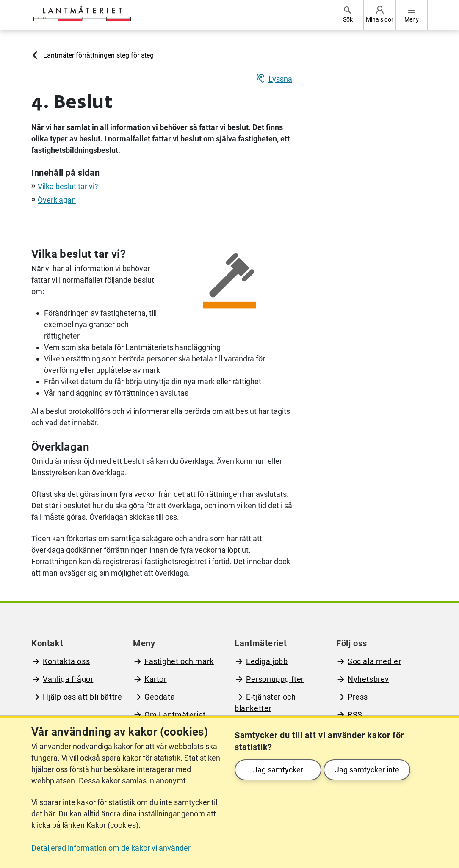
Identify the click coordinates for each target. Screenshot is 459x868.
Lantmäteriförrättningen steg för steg (98, 55)
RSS (355, 715)
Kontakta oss (66, 661)
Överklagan (57, 200)
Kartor (156, 679)
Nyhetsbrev (368, 679)
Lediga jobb (267, 661)
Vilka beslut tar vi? (68, 186)
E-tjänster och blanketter (265, 703)
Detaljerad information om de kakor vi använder (111, 848)
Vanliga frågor (68, 679)
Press (358, 697)
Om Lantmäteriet (175, 715)
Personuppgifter (275, 679)
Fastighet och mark (179, 661)
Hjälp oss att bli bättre (82, 697)
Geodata (160, 697)
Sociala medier (374, 661)
